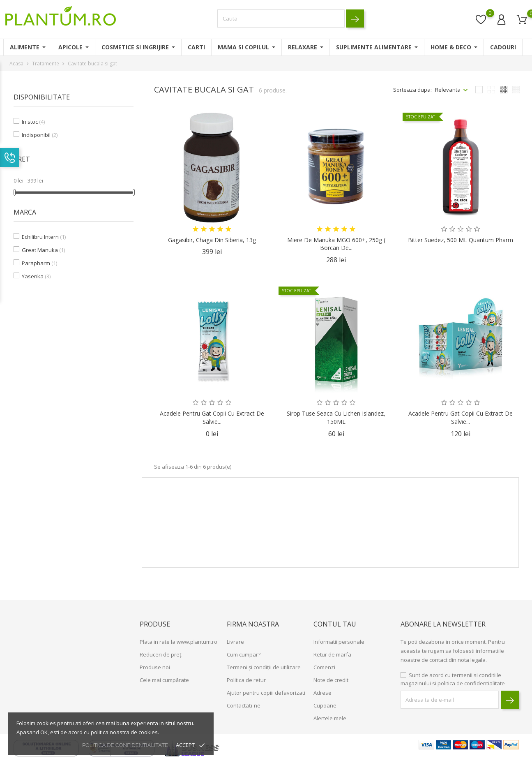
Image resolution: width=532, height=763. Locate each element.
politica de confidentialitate (125, 745)
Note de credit (331, 680)
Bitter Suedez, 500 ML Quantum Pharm (461, 240)
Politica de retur (246, 680)
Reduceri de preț (161, 654)
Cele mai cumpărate (164, 680)
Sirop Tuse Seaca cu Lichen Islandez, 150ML (336, 417)
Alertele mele (330, 718)
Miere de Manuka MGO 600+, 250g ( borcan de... (336, 244)
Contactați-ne (244, 705)
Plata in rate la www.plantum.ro (178, 642)
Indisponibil (40, 135)
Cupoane (325, 705)
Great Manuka (43, 250)
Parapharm (39, 263)
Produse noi (155, 667)
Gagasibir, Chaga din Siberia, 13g (212, 240)
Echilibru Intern (44, 237)
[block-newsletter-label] (450, 700)
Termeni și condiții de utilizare (264, 667)
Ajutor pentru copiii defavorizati (266, 693)
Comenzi (324, 667)
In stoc (33, 122)
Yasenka (36, 276)
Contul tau (335, 624)
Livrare (235, 642)
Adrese (322, 693)
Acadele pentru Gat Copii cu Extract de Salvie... (212, 417)
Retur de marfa (332, 654)
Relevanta (448, 90)
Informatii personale (339, 642)
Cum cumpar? (244, 654)
